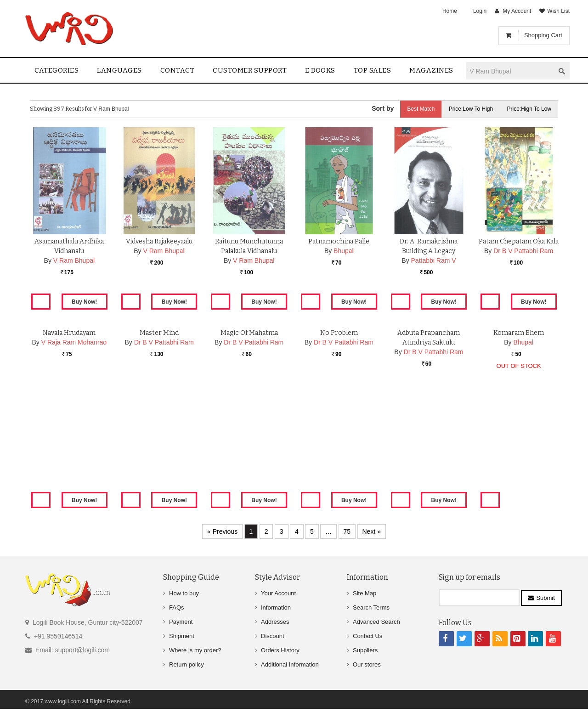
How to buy (184, 593)
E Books (320, 70)
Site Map (365, 593)
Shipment (182, 636)
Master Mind (159, 440)
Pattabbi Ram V (434, 260)
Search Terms (371, 607)
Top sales (373, 70)
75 (347, 531)
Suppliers (365, 650)
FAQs (177, 607)
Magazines (431, 70)
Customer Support (250, 70)
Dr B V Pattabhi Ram (523, 251)
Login (480, 11)
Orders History (280, 650)
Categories (57, 70)
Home (450, 11)
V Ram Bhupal (74, 260)
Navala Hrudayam (69, 440)
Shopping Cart (543, 35)
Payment (181, 622)
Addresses (275, 622)
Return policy (187, 664)
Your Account (278, 593)
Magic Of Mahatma (249, 440)
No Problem (339, 440)
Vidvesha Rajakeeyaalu (159, 241)
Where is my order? (195, 650)
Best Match (421, 109)
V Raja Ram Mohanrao (74, 449)
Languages (119, 70)
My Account (517, 11)
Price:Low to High (471, 109)
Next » (372, 531)
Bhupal (344, 251)
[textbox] (510, 71)
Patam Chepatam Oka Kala (519, 241)
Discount (273, 636)
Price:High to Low (529, 109)
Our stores (367, 664)
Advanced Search (376, 622)
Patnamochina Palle (339, 241)
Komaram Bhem (519, 440)
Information (276, 607)
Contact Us (367, 636)
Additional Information (290, 664)
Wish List (558, 11)
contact (178, 70)
